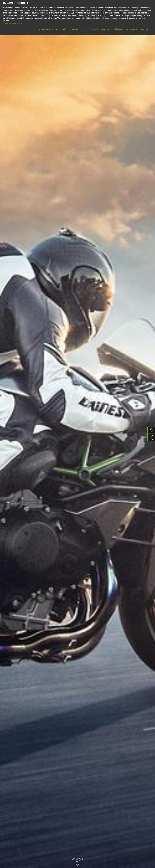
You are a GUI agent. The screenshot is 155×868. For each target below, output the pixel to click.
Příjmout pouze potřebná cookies (86, 30)
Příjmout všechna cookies (131, 30)
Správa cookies (50, 30)
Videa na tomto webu (12, 23)
